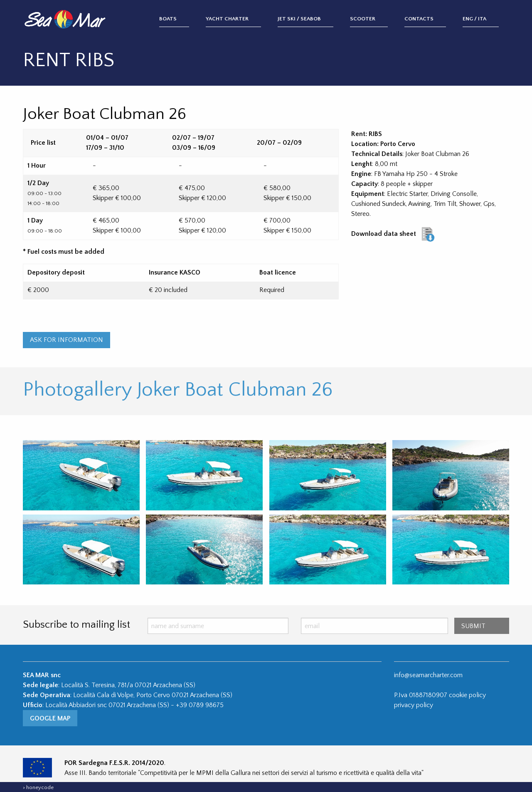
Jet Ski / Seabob (299, 19)
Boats (168, 19)
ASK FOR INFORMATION (66, 340)
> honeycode (38, 787)
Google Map (50, 718)
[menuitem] (182, 19)
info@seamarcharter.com (428, 675)
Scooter (363, 19)
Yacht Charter (227, 19)
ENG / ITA (474, 19)
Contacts (419, 19)
